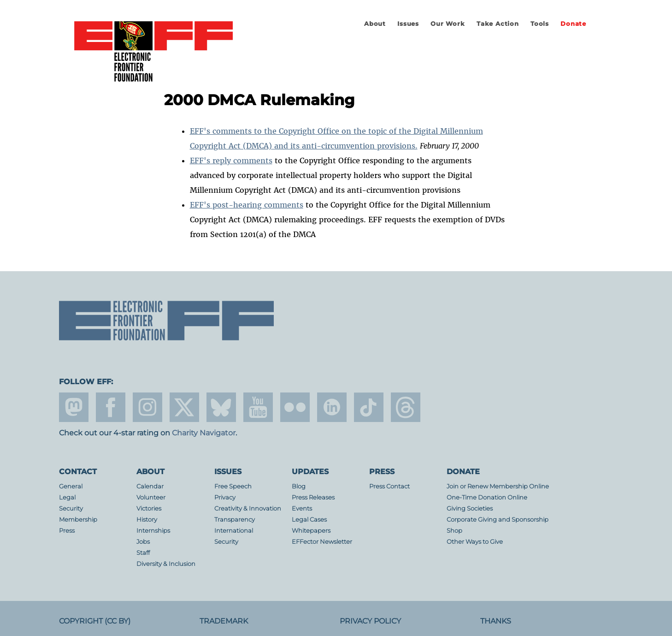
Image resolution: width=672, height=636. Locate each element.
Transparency (235, 520)
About (375, 24)
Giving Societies (470, 508)
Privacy (225, 497)
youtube (258, 407)
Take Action (498, 24)
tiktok (369, 407)
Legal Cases (309, 520)
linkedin (332, 407)
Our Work (448, 24)
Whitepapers (311, 531)
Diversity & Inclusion (166, 564)
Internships (153, 531)
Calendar (150, 486)
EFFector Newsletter (322, 542)
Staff (143, 553)
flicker (295, 407)
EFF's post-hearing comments (247, 205)
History (147, 520)
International (234, 531)
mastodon (74, 407)
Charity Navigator (204, 433)
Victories (149, 508)
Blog (299, 486)
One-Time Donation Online (487, 497)
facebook (111, 407)
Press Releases (313, 497)
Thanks (496, 621)
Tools (540, 24)
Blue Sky (221, 407)
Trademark (224, 621)
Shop (454, 531)
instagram (147, 407)
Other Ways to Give (475, 542)
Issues (408, 24)
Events (302, 508)
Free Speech (233, 486)
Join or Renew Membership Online (498, 486)
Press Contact (389, 486)
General (71, 486)
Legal (67, 497)
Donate (573, 24)
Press (67, 531)
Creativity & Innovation (248, 508)
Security (71, 508)
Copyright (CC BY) (95, 621)
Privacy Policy (370, 621)
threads (406, 407)
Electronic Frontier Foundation (153, 52)
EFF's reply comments (231, 160)
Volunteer (151, 497)
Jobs (143, 542)
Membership (78, 520)
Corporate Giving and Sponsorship (498, 520)
